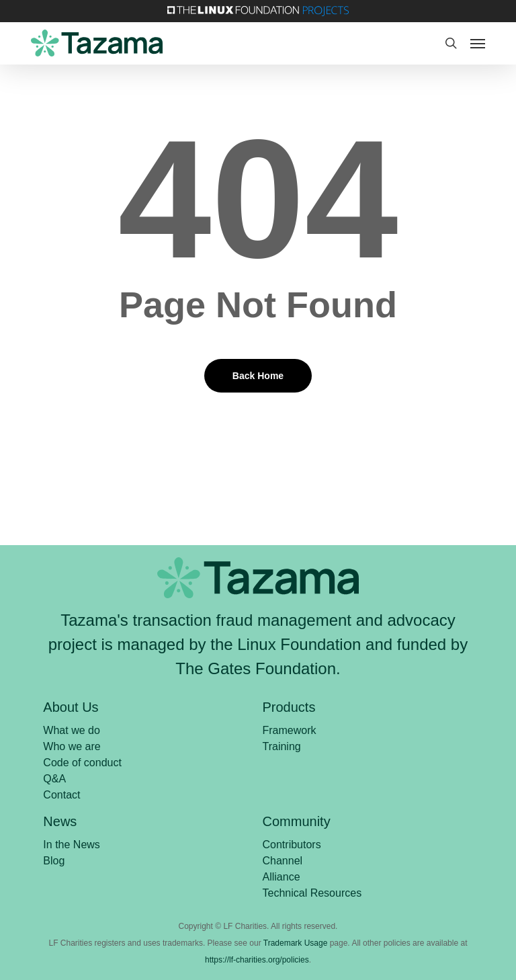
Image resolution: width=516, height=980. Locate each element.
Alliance (282, 877)
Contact (61, 795)
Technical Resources (312, 893)
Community (297, 821)
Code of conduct (82, 763)
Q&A (54, 779)
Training (282, 746)
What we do (71, 730)
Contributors (292, 845)
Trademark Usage (296, 943)
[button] (478, 43)
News (60, 821)
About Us (71, 707)
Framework (290, 730)
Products (289, 707)
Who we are (72, 746)
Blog (54, 861)
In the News (71, 845)
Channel (283, 861)
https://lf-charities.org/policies (257, 960)
